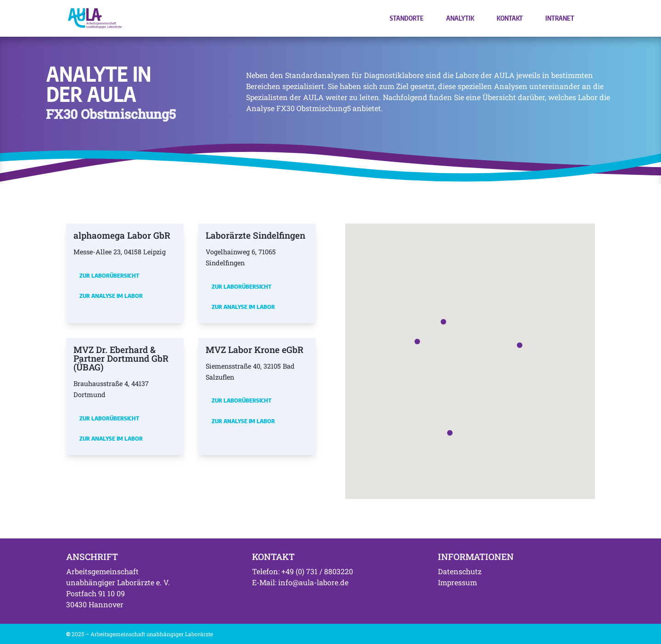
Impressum (457, 582)
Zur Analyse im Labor (111, 296)
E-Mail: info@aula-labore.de (300, 582)
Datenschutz (460, 571)
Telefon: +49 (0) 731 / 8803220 (302, 571)
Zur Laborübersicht (109, 275)
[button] (417, 342)
